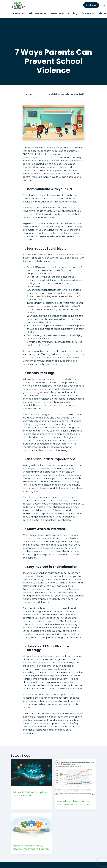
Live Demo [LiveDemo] (91, 5)
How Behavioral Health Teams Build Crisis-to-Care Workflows (74, 802)
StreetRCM (57, 13)
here (69, 443)
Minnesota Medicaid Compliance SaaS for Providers (31, 793)
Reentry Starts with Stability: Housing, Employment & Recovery (31, 846)
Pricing (73, 13)
